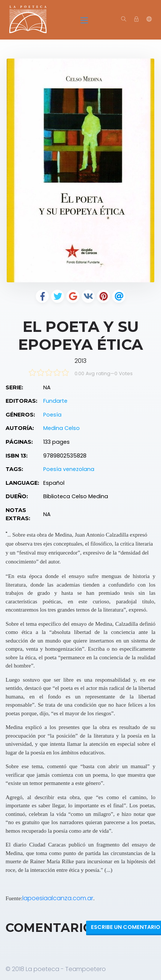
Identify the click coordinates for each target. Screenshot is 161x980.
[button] (149, 19)
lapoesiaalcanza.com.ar (58, 898)
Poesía (52, 415)
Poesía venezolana (69, 469)
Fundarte (55, 401)
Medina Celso (61, 428)
